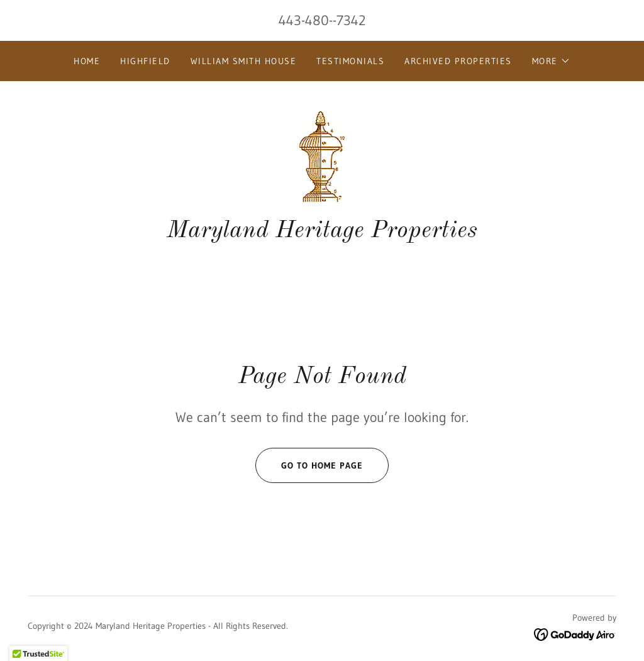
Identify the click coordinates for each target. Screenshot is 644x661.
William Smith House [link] (243, 61)
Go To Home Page (309, 465)
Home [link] (87, 61)
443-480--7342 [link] (322, 20)
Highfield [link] (145, 61)
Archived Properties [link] (458, 61)
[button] (551, 61)
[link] (322, 155)
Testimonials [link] (350, 61)
